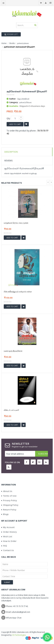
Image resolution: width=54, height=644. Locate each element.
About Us (7, 491)
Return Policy (9, 510)
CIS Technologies (19, 635)
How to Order (9, 541)
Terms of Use (9, 496)
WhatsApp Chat (14, 618)
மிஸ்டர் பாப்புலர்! (11, 410)
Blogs (5, 514)
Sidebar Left (11, 34)
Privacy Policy (9, 500)
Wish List (7, 536)
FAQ (4, 546)
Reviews (8, 161)
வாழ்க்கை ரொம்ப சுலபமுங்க (16, 223)
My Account (8, 527)
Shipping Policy (10, 505)
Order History (9, 532)
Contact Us (8, 550)
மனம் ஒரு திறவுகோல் (13, 351)
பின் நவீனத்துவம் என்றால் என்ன (18, 292)
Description (11, 152)
